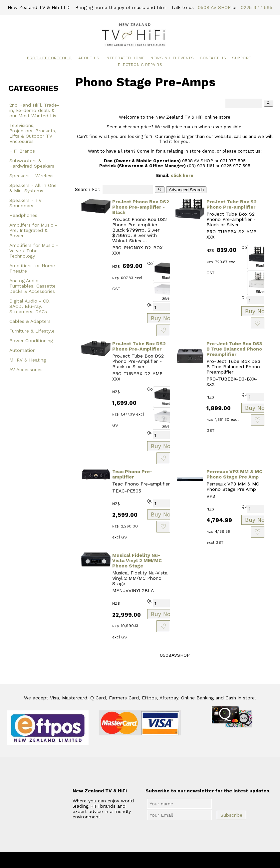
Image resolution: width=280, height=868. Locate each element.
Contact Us (213, 58)
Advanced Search (186, 190)
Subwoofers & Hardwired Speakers (32, 163)
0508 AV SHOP (214, 7)
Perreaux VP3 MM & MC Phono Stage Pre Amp (234, 474)
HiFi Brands (22, 151)
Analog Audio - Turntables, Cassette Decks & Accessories (32, 286)
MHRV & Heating (28, 360)
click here (182, 175)
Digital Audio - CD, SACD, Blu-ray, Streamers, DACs (30, 306)
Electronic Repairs (140, 65)
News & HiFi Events (172, 58)
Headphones (23, 215)
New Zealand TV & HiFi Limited (158, 860)
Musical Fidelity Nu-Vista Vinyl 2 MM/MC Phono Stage (137, 560)
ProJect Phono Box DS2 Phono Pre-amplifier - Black (141, 207)
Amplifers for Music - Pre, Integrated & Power (33, 230)
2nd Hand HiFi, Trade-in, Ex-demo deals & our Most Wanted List (34, 110)
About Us (89, 58)
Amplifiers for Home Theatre (32, 268)
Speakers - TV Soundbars (25, 203)
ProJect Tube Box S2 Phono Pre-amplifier (232, 204)
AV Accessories (26, 370)
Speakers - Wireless (31, 176)
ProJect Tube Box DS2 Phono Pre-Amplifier (139, 346)
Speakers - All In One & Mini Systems (33, 188)
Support (242, 58)
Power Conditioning (31, 341)
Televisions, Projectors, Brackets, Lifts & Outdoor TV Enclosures (33, 133)
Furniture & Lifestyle (32, 331)
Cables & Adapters (30, 321)
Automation (22, 350)
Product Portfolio (49, 58)
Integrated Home (125, 58)
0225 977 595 (257, 7)
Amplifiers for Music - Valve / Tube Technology (34, 251)
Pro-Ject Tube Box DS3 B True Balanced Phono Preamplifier (234, 349)
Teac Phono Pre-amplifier (132, 474)
